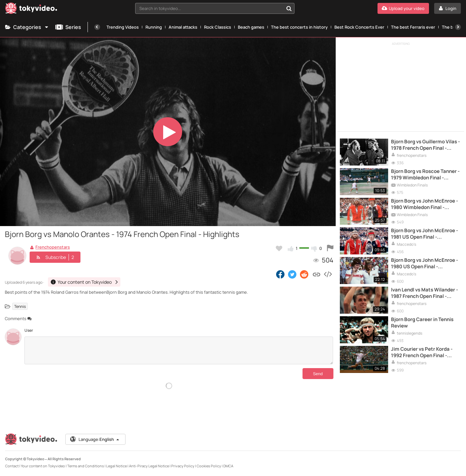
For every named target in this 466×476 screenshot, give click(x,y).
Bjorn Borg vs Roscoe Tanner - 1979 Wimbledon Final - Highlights (425, 175)
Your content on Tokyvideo (43, 466)
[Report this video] (330, 248)
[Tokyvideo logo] (31, 10)
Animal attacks (183, 27)
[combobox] (215, 8)
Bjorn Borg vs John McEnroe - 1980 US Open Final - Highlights (424, 264)
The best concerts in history (299, 27)
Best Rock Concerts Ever (359, 27)
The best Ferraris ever (413, 27)
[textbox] (210, 8)
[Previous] (97, 27)
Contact (12, 466)
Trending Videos (123, 27)
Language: (95, 439)
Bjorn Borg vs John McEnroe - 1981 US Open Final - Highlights (424, 234)
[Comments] (179, 350)
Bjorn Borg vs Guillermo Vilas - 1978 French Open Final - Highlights (425, 145)
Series (68, 27)
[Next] (458, 27)
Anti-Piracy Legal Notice (149, 466)
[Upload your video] (403, 8)
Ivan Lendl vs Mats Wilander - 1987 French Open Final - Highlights (424, 293)
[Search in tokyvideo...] (289, 8)
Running (154, 27)
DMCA (228, 466)
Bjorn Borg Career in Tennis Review (422, 323)
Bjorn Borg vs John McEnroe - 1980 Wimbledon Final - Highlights (424, 204)
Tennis (20, 306)
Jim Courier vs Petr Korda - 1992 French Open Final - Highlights (422, 352)
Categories (27, 27)
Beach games (251, 27)
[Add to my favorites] (279, 248)
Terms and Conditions (86, 466)
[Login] (447, 8)
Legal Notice (116, 466)
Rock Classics (218, 27)
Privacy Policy (183, 466)
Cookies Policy (209, 466)
